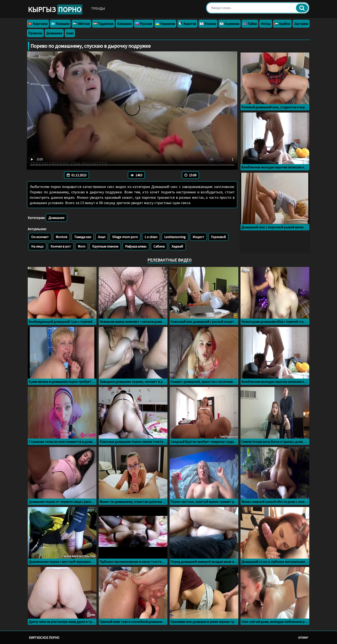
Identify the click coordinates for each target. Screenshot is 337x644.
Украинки (165, 24)
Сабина (159, 246)
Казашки (60, 24)
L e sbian (151, 237)
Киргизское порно (44, 638)
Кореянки (230, 24)
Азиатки (187, 24)
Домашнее (54, 33)
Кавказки (124, 24)
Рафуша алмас (136, 246)
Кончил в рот (61, 246)
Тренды (98, 8)
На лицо (37, 246)
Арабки (282, 24)
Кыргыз (55, 9)
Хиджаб (177, 246)
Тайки (250, 24)
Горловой (218, 237)
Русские (144, 24)
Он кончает (40, 237)
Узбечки (81, 24)
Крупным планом (105, 246)
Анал (70, 33)
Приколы (35, 33)
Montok (61, 237)
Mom (82, 246)
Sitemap (303, 638)
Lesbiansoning (175, 237)
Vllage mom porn (125, 237)
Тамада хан (83, 237)
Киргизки (38, 24)
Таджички (103, 24)
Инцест (198, 237)
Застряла (301, 24)
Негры (266, 24)
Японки (208, 24)
